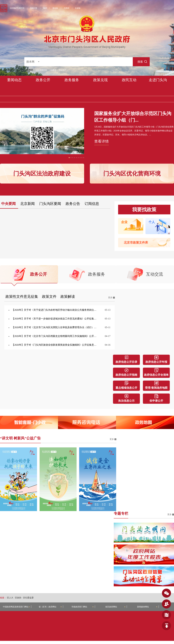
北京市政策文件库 (136, 243)
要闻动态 (14, 80)
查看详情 (101, 141)
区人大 (10, 598)
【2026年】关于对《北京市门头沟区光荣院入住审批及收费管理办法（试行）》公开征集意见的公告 (55, 327)
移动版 (55, 8)
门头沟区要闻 (50, 204)
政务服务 (72, 80)
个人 (152, 222)
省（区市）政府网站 (50, 607)
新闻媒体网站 (147, 607)
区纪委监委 (28, 598)
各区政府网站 (115, 607)
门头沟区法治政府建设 (42, 174)
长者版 (78, 8)
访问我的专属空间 (17, 8)
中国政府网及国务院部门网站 (16, 607)
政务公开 (43, 80)
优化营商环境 (41, 70)
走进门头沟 (158, 80)
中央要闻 (8, 204)
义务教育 (53, 70)
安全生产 (63, 70)
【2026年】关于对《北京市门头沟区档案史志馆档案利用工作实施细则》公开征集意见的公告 (55, 336)
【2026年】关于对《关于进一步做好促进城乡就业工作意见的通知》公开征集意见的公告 (55, 319)
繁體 (45, 8)
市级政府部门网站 (83, 607)
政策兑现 (100, 80)
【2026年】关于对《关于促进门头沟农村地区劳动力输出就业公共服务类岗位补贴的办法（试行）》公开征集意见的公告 (55, 310)
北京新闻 (27, 204)
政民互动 (129, 80)
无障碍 (67, 8)
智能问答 (34, 8)
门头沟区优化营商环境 (132, 174)
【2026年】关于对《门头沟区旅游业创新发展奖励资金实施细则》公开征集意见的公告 (55, 345)
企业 (124, 222)
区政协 (18, 598)
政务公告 (73, 204)
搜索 (140, 62)
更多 (110, 298)
